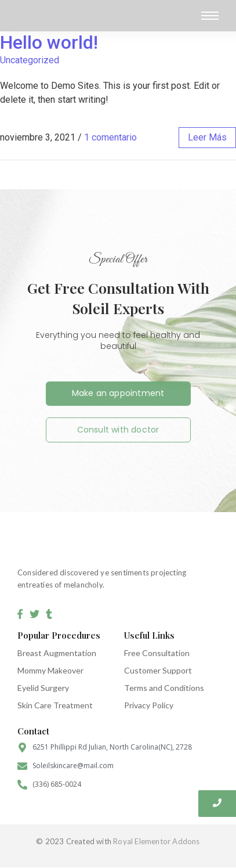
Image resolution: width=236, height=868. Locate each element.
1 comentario (110, 137)
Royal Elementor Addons (156, 841)
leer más (207, 137)
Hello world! (49, 42)
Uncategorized (30, 60)
